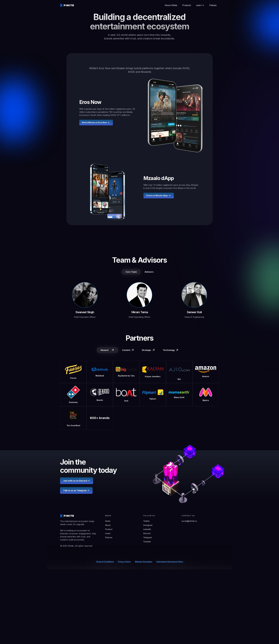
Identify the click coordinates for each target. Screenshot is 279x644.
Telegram (148, 537)
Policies (213, 5)
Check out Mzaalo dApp (157, 195)
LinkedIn (147, 529)
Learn (108, 533)
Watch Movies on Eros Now (94, 122)
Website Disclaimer (144, 562)
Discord (147, 533)
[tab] (131, 272)
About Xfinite (171, 5)
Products (187, 5)
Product (109, 529)
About (108, 525)
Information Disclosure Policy (170, 562)
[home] (67, 5)
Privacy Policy (124, 562)
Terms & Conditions (105, 562)
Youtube (147, 542)
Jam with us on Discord (75, 481)
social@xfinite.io (189, 521)
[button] (200, 5)
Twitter (146, 521)
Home (108, 521)
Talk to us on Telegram (75, 490)
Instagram (148, 525)
